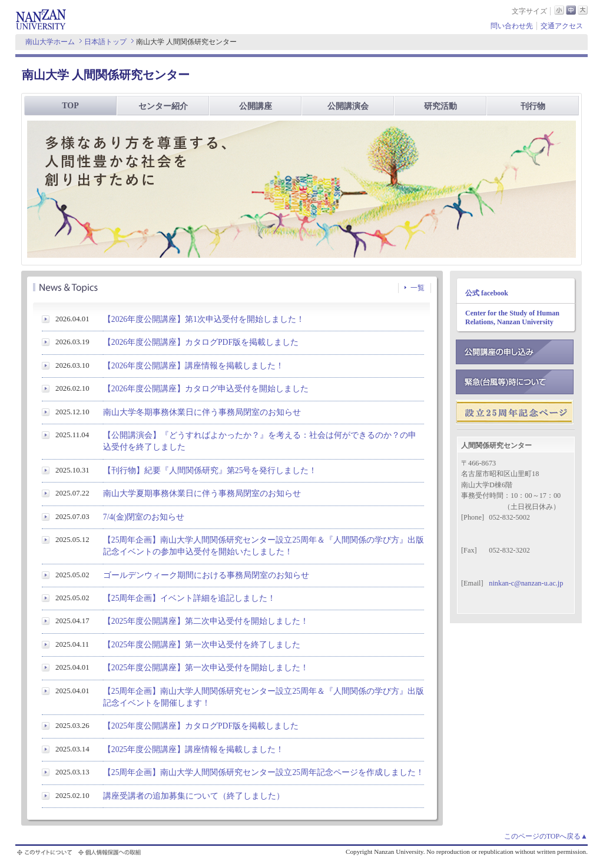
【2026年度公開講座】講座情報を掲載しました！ (193, 366)
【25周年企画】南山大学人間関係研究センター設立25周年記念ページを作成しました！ (264, 772)
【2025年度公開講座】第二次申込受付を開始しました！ (206, 621)
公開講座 (256, 106)
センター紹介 (163, 106)
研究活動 (440, 106)
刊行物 (533, 106)
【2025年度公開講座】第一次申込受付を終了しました (202, 645)
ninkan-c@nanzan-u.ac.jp (526, 583)
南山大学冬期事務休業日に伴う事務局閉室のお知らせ (202, 412)
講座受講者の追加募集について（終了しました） (194, 796)
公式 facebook (487, 293)
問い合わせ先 (512, 26)
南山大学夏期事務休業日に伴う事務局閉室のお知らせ (202, 493)
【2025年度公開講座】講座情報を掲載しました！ (193, 749)
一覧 (418, 288)
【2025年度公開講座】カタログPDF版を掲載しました (201, 726)
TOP (70, 106)
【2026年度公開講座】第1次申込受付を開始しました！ (204, 319)
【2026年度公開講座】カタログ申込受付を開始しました (206, 389)
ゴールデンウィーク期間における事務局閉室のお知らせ (206, 575)
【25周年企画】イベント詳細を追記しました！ (190, 598)
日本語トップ (105, 42)
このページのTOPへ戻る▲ (546, 836)
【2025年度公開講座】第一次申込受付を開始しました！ (206, 668)
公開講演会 (348, 106)
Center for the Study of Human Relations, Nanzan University (512, 318)
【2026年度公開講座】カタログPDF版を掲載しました (201, 342)
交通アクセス (562, 26)
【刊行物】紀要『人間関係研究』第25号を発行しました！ (210, 470)
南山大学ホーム (50, 42)
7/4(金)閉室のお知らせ (144, 517)
